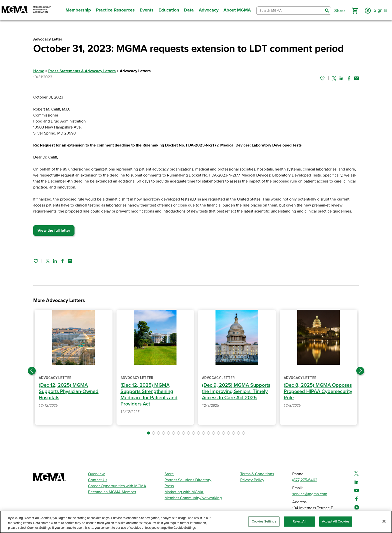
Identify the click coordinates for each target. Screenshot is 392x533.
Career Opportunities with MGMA (117, 486)
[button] (355, 11)
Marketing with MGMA (184, 492)
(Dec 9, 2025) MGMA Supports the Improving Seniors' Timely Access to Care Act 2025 (236, 391)
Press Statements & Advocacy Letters (82, 71)
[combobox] (290, 11)
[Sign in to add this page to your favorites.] (322, 78)
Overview (96, 474)
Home (39, 71)
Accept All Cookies (336, 521)
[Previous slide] (32, 371)
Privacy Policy (252, 480)
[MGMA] (26, 10)
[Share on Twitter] (334, 78)
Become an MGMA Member (112, 492)
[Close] (384, 521)
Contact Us (98, 480)
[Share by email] (356, 78)
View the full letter (54, 230)
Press (169, 486)
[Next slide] (360, 371)
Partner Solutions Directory (188, 480)
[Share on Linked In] (341, 78)
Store (169, 474)
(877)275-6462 (305, 480)
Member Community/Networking (193, 498)
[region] (196, 522)
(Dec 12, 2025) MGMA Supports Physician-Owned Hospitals (69, 391)
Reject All (299, 521)
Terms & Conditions (257, 474)
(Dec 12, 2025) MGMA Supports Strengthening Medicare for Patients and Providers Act (149, 395)
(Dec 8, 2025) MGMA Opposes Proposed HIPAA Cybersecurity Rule (318, 391)
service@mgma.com (310, 494)
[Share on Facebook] (349, 78)
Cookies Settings (264, 521)
